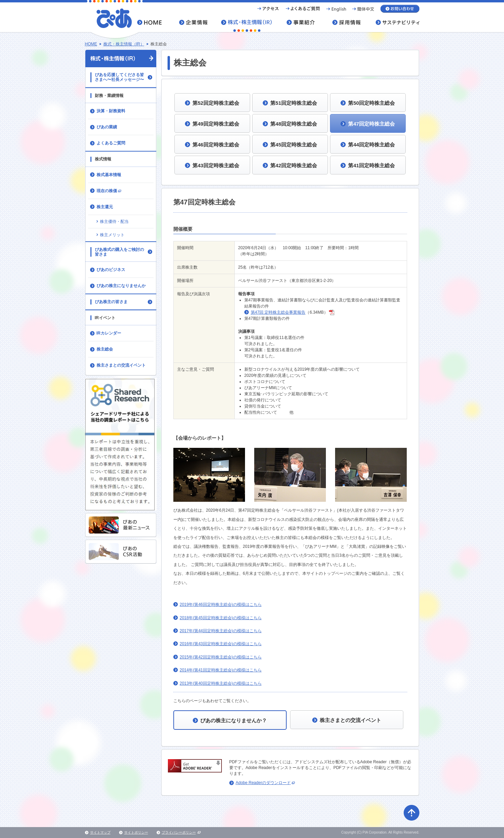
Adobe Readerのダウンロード (265, 783)
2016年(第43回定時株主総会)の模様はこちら (221, 644)
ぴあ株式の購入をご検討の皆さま (119, 252)
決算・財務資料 (111, 111)
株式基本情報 (109, 175)
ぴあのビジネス (111, 270)
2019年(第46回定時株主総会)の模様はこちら (221, 605)
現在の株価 (110, 193)
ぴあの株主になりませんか (121, 286)
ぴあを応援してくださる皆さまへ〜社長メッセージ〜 (119, 77)
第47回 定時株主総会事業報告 (278, 312)
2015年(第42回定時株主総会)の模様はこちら (221, 657)
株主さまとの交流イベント (121, 365)
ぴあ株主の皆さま (111, 302)
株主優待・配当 (114, 222)
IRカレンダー (109, 333)
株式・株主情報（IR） (124, 44)
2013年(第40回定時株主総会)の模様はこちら (221, 683)
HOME (91, 44)
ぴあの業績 (107, 127)
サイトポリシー (136, 832)
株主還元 (105, 207)
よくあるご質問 (111, 143)
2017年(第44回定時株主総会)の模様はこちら (221, 631)
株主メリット (112, 235)
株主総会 (105, 349)
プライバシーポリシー (179, 832)
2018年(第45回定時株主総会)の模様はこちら (221, 618)
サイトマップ (100, 832)
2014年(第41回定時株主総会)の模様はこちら (221, 670)
